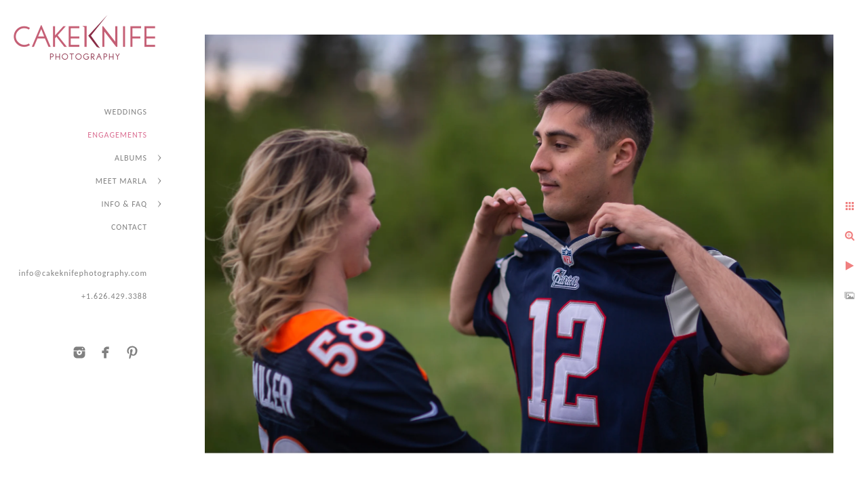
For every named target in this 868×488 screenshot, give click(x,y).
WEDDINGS (126, 112)
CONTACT (129, 227)
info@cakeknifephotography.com (83, 273)
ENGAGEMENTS (117, 135)
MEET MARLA (121, 181)
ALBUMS (131, 158)
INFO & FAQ (124, 204)
